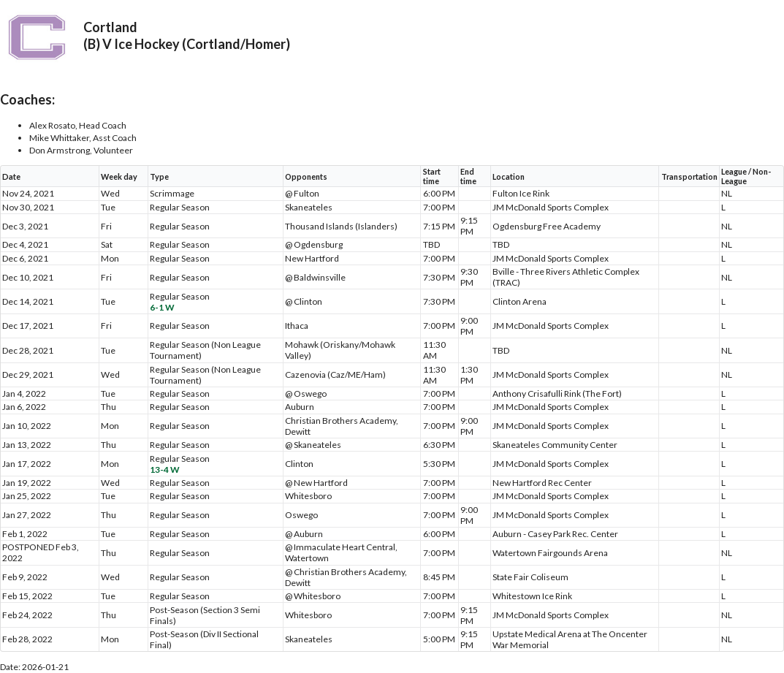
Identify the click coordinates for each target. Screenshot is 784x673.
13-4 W (165, 469)
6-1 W (162, 307)
